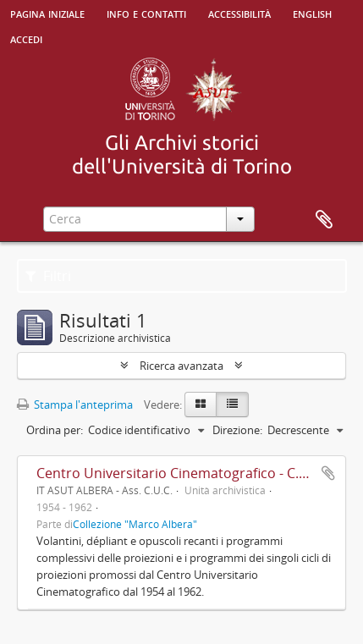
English (312, 13)
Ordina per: (55, 430)
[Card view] (201, 405)
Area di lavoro (324, 220)
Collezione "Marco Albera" (135, 524)
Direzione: (237, 430)
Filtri (48, 276)
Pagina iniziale (47, 13)
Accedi (26, 38)
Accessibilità (239, 13)
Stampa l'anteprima (75, 405)
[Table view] (232, 405)
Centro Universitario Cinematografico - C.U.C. (180, 473)
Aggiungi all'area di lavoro (328, 473)
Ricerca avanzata (181, 366)
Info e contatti (146, 13)
